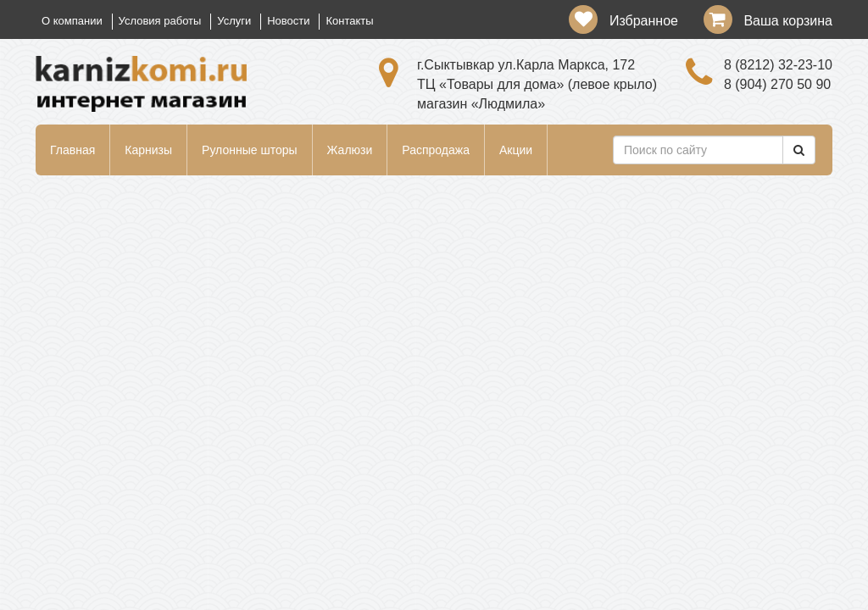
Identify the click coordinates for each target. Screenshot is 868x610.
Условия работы (160, 21)
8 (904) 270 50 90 (777, 84)
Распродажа (436, 150)
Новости (288, 21)
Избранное (644, 21)
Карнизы (148, 150)
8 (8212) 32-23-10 (778, 65)
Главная (72, 150)
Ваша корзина (788, 21)
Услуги (234, 21)
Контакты (349, 21)
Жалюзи (350, 150)
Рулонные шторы (249, 150)
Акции (516, 150)
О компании (72, 21)
